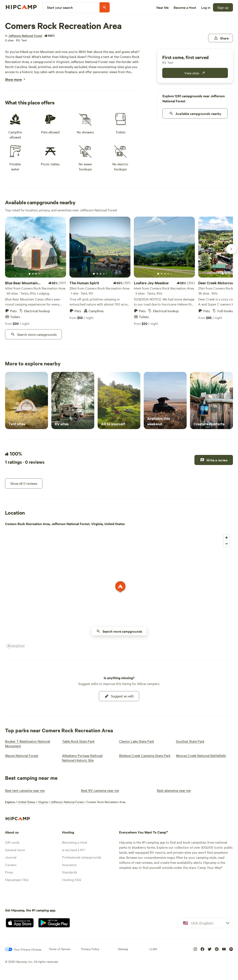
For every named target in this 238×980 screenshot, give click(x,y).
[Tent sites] (27, 400)
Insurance (69, 865)
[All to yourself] (119, 400)
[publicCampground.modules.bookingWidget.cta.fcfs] (195, 73)
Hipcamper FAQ (17, 880)
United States (27, 802)
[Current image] (29, 274)
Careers (11, 865)
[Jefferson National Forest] (25, 36)
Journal (11, 857)
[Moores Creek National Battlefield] (201, 755)
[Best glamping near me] (174, 790)
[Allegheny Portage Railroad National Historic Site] (88, 758)
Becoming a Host (75, 842)
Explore (10, 802)
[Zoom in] (227, 538)
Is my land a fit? (74, 850)
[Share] (221, 38)
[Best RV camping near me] (100, 790)
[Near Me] (162, 7)
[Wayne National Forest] (22, 755)
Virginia (43, 802)
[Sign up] (223, 7)
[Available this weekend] (165, 400)
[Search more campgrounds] (33, 334)
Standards (70, 872)
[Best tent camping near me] (25, 790)
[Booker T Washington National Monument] (31, 743)
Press (9, 872)
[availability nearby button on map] (119, 631)
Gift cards (12, 842)
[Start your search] (76, 7)
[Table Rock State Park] (78, 741)
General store (15, 850)
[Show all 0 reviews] (24, 483)
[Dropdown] (205, 923)
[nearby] (195, 113)
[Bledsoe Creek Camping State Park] (145, 755)
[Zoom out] (227, 544)
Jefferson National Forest (67, 802)
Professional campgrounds (82, 857)
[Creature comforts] (211, 400)
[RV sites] (73, 400)
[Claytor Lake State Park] (137, 741)
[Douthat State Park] (190, 741)
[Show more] (13, 79)
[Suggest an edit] (119, 696)
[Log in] (206, 7)
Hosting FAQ (72, 880)
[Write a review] (214, 460)
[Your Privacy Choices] (23, 949)
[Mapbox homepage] (16, 646)
